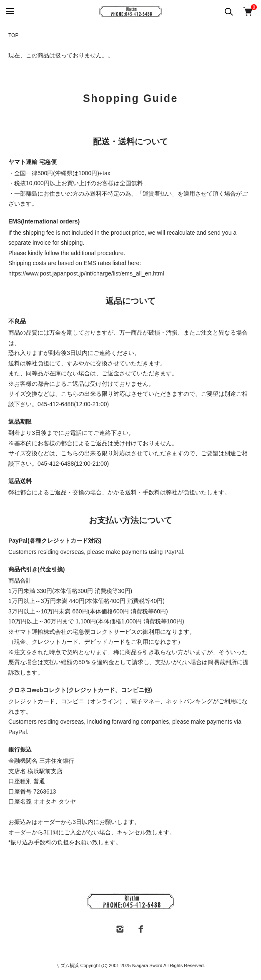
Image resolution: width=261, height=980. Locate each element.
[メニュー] (9, 11)
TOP (13, 35)
